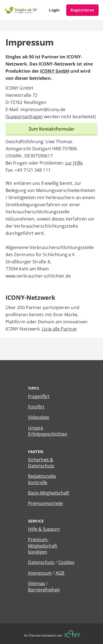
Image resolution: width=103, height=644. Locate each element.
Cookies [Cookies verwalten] (66, 562)
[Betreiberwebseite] (73, 634)
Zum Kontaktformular (52, 129)
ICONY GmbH (55, 71)
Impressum (40, 573)
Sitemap (37, 583)
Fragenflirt (39, 396)
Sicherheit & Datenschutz (41, 463)
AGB (60, 573)
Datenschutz (41, 562)
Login (54, 10)
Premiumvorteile (45, 503)
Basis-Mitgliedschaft (49, 493)
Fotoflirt (36, 407)
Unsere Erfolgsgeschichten (48, 431)
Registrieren (82, 10)
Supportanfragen (25, 117)
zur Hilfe (74, 163)
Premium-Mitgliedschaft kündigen (43, 546)
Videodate (39, 417)
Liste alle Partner (59, 329)
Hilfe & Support (44, 529)
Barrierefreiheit (44, 590)
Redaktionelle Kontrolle (42, 479)
